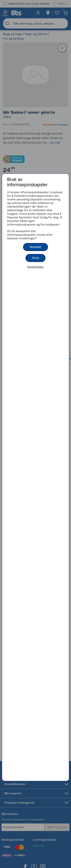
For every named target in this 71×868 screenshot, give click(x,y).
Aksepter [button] (35, 247)
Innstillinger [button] (35, 267)
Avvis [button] (36, 258)
